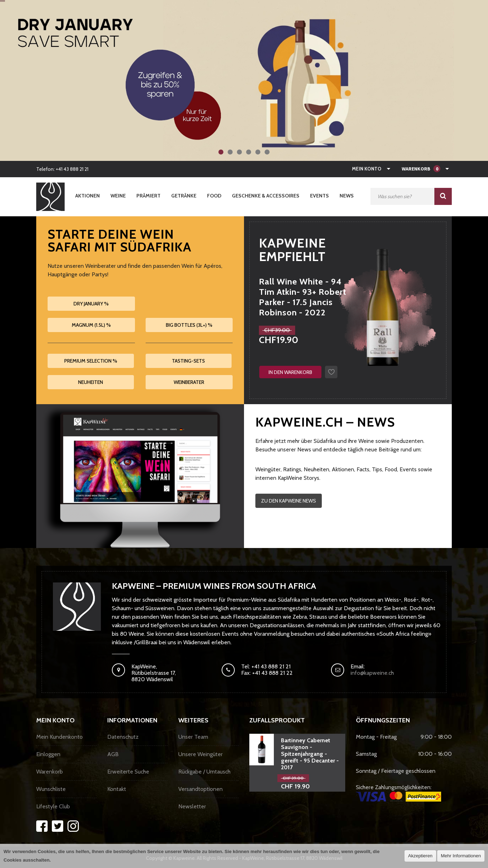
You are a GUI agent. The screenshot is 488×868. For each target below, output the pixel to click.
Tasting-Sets (188, 361)
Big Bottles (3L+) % (189, 325)
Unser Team (193, 737)
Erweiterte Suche (128, 772)
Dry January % (91, 304)
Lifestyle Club (53, 806)
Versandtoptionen (200, 789)
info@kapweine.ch (372, 673)
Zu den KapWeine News (289, 501)
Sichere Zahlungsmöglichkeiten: (398, 793)
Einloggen (48, 754)
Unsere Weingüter (200, 754)
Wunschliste (51, 789)
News (347, 196)
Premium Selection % (91, 361)
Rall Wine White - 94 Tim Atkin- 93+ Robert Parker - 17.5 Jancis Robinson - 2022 (303, 297)
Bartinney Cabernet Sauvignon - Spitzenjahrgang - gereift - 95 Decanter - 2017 (310, 754)
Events (319, 196)
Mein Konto (367, 169)
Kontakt (117, 789)
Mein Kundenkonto (59, 737)
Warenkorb (50, 772)
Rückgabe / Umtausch (204, 772)
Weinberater (189, 382)
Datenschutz (123, 737)
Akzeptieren (420, 856)
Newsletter (192, 806)
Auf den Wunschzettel (331, 372)
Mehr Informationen (461, 856)
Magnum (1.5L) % (91, 325)
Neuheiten (91, 382)
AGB (113, 754)
